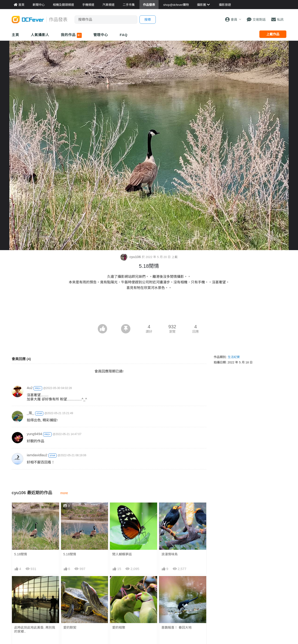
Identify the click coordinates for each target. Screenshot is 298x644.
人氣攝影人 (40, 35)
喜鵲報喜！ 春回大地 (176, 627)
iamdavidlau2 (37, 455)
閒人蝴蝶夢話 (122, 554)
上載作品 (273, 34)
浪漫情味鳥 (169, 554)
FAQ (124, 35)
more (64, 493)
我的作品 (71, 35)
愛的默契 (70, 627)
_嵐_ (30, 413)
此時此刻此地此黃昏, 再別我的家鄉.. (35, 629)
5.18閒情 (21, 554)
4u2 (30, 388)
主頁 (15, 35)
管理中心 (101, 35)
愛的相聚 (119, 627)
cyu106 (131, 257)
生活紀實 (234, 357)
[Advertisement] (149, 311)
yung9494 (34, 434)
